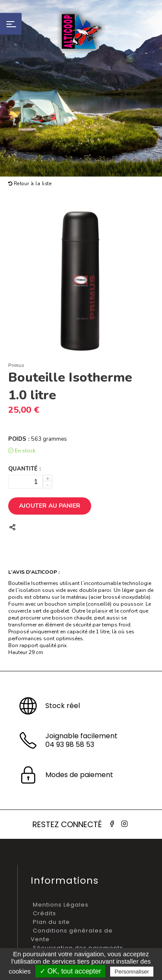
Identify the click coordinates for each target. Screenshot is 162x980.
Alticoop (81, 31)
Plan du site (51, 922)
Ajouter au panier (50, 506)
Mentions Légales (61, 905)
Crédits (44, 913)
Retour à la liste (30, 184)
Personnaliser (132, 972)
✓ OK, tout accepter (70, 971)
